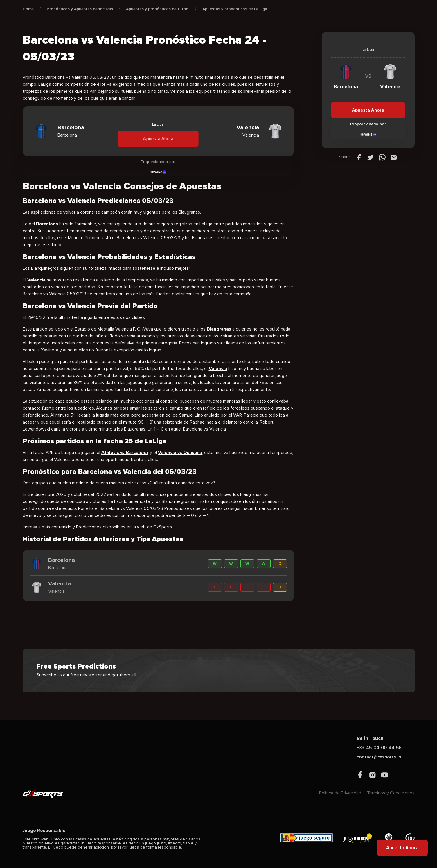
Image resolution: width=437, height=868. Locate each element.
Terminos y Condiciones (391, 793)
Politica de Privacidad (340, 793)
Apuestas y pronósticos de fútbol (158, 9)
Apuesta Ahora (158, 138)
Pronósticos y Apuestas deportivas (80, 9)
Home (28, 9)
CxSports (163, 527)
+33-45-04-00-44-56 (379, 748)
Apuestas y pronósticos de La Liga (235, 9)
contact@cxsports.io (379, 757)
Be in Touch (370, 738)
